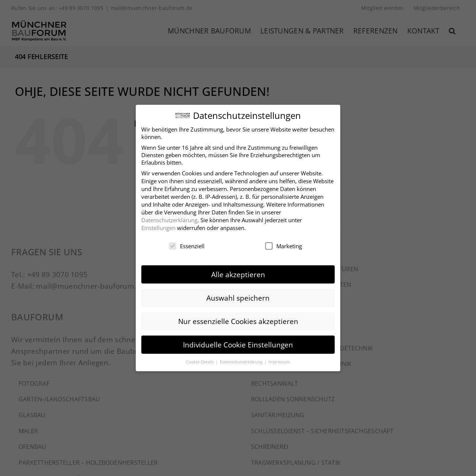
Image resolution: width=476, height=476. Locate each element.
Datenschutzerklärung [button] (242, 361)
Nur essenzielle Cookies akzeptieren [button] (238, 320)
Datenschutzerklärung (169, 219)
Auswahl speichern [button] (238, 297)
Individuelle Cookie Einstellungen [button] (238, 344)
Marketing (284, 245)
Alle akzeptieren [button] (238, 273)
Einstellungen (158, 227)
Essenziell (187, 245)
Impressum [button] (279, 361)
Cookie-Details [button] (200, 361)
